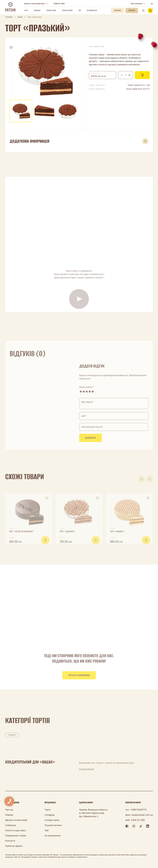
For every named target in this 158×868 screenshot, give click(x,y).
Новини (9, 815)
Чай (80, 10)
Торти (26, 10)
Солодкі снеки (51, 10)
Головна (9, 17)
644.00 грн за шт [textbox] (99, 76)
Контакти (10, 841)
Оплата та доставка (15, 830)
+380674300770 (138, 810)
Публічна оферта (14, 846)
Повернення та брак (16, 836)
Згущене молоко (67, 10)
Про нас (9, 810)
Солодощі (37, 10)
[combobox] (103, 75)
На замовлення (92, 10)
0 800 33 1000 (59, 4)
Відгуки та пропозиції (16, 820)
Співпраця (11, 825)
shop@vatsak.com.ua (142, 815)
